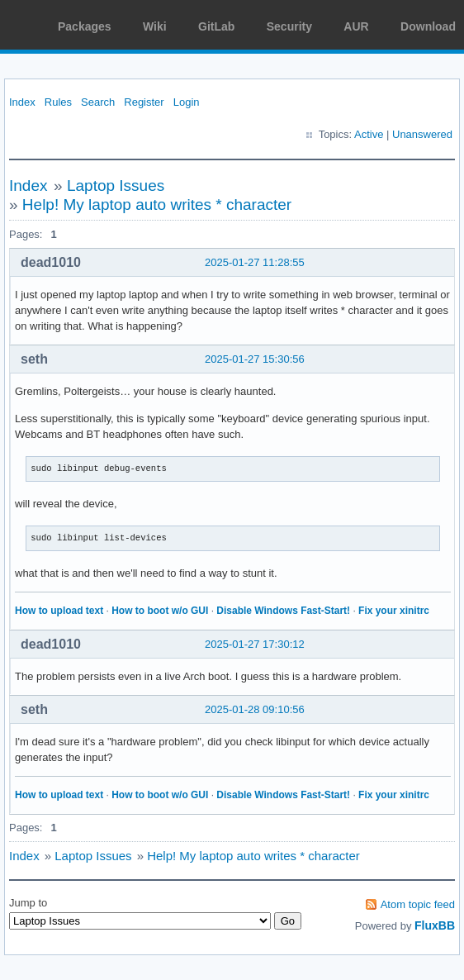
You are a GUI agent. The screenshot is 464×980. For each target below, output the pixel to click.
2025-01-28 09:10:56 (255, 709)
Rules (58, 102)
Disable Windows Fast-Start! (283, 611)
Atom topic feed (418, 904)
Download (428, 26)
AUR (356, 26)
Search (98, 102)
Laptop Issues (116, 186)
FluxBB (435, 925)
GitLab (216, 26)
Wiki (155, 26)
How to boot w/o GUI (160, 611)
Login (187, 102)
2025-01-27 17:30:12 (255, 644)
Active (369, 134)
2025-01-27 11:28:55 (255, 262)
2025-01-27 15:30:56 (255, 359)
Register (144, 102)
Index (22, 102)
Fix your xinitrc (394, 611)
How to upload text (59, 611)
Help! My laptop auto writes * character (157, 205)
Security (289, 26)
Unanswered (422, 134)
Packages (85, 26)
